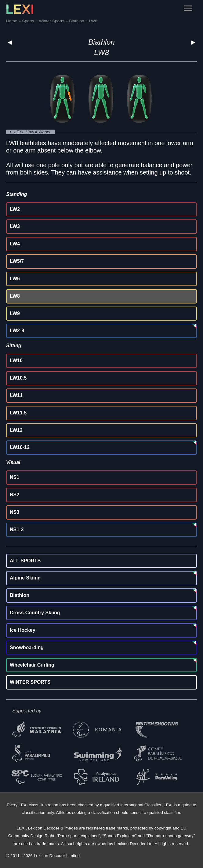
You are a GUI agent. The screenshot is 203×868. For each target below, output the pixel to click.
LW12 (16, 430)
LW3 (15, 226)
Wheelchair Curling (32, 665)
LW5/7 (17, 261)
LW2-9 (17, 331)
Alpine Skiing (25, 578)
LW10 (16, 360)
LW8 (15, 296)
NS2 (14, 495)
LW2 (15, 209)
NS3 (14, 512)
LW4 (15, 244)
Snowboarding (27, 647)
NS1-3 (17, 530)
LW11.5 (18, 413)
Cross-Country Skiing (35, 613)
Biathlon (101, 42)
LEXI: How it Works (33, 132)
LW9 (15, 313)
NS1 (14, 477)
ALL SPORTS (25, 561)
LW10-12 (20, 447)
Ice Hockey (23, 630)
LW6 (15, 279)
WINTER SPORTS (30, 682)
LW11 (16, 395)
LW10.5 (18, 378)
